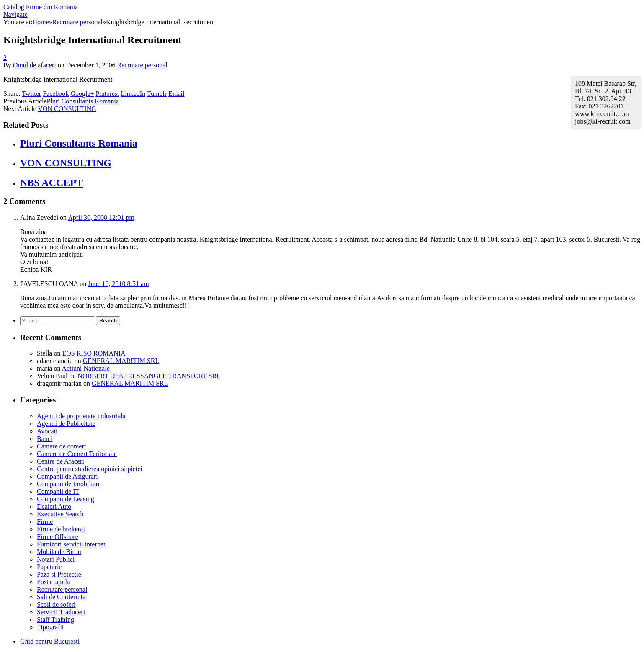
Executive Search (60, 514)
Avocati (47, 431)
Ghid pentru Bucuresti (50, 641)
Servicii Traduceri (61, 612)
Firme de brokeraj (61, 529)
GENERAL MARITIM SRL (121, 361)
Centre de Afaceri (61, 461)
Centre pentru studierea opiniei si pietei (90, 469)
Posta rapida (53, 582)
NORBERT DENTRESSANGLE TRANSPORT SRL (149, 376)
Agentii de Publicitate (66, 424)
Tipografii (50, 627)
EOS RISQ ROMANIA (94, 353)
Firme (45, 522)
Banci (45, 439)
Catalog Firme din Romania (41, 7)
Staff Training (55, 620)
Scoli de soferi (56, 604)
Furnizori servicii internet (71, 544)
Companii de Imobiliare (69, 484)
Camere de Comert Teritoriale (77, 454)
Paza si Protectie (59, 574)
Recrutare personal (142, 65)
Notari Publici (56, 559)
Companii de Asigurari (67, 476)
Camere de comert (61, 446)
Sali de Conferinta (61, 597)
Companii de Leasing (66, 499)
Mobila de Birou (59, 552)
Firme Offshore (58, 537)
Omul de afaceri (35, 65)
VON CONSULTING (67, 109)
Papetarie (49, 567)
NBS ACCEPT (52, 183)
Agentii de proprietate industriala (81, 416)
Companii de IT (58, 491)
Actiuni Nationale (86, 368)
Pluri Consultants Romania (83, 101)
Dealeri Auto (54, 506)
